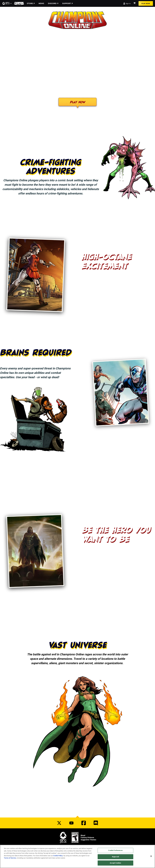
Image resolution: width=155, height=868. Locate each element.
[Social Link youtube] (71, 823)
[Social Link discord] (96, 823)
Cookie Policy (58, 856)
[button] (7, 3)
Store (31, 3)
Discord (53, 3)
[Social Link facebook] (84, 823)
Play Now (146, 3)
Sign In (127, 3)
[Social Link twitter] (59, 823)
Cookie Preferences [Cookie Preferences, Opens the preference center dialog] (115, 850)
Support (67, 3)
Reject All (115, 857)
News (41, 3)
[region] (77, 856)
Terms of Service (10, 858)
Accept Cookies (116, 863)
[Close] (151, 856)
